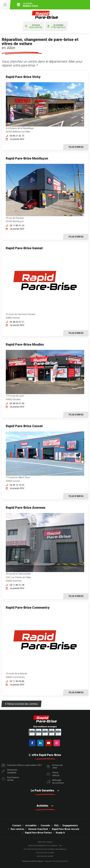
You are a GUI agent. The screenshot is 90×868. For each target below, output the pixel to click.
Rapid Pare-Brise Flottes (38, 833)
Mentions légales (45, 842)
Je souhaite (56, 26)
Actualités (31, 825)
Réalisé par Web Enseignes (33, 861)
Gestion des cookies (45, 856)
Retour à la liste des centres (21, 704)
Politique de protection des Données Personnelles (45, 849)
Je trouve (33, 26)
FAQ (56, 825)
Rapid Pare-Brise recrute (66, 829)
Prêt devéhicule (53, 774)
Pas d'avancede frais (10, 779)
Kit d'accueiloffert (55, 767)
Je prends (52, 5)
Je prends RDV (17, 139)
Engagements (70, 825)
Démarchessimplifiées (9, 771)
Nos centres (18, 829)
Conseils (45, 825)
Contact (17, 825)
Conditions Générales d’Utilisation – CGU (45, 846)
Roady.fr (60, 833)
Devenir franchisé (38, 829)
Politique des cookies (45, 853)
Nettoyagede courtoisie (55, 781)
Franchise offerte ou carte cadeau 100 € (22, 765)
